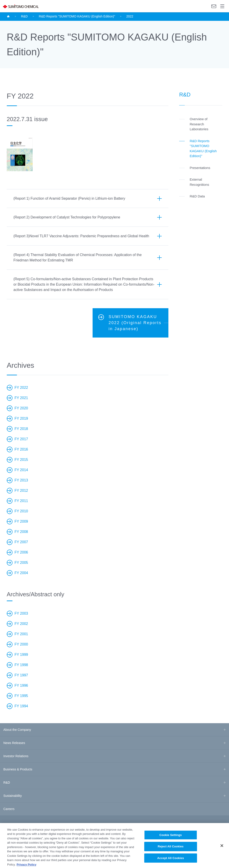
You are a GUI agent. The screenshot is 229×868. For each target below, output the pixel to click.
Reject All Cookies (171, 851)
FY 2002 (21, 624)
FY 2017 (21, 439)
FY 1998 (21, 665)
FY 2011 (21, 501)
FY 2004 (21, 573)
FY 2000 (21, 644)
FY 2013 (21, 480)
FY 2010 (21, 511)
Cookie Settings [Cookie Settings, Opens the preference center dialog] (171, 839)
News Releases (14, 743)
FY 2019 (21, 418)
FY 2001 (21, 634)
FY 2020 (21, 408)
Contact (214, 6)
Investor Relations (16, 756)
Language (205, 6)
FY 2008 (21, 532)
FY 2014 (21, 470)
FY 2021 (21, 398)
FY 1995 (21, 696)
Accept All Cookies (171, 862)
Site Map (8, 826)
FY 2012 (21, 491)
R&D (24, 16)
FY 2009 (21, 521)
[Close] (222, 850)
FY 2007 (21, 542)
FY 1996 (21, 685)
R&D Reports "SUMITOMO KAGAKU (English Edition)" (77, 16)
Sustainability (13, 796)
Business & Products (18, 769)
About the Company (17, 730)
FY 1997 (21, 675)
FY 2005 (21, 563)
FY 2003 (21, 613)
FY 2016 (21, 449)
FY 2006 (21, 552)
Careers (9, 809)
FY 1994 (21, 706)
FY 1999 (21, 655)
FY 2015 (21, 460)
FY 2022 (21, 388)
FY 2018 (21, 429)
